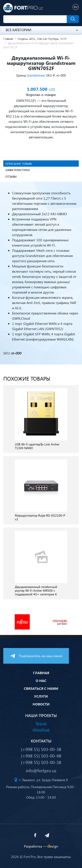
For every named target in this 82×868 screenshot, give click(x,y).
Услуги (41, 696)
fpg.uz (41, 723)
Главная (8, 39)
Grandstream (36, 75)
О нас (41, 681)
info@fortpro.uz (41, 770)
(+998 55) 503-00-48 (41, 756)
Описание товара (19, 164)
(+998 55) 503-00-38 (41, 749)
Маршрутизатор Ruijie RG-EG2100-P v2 (40, 517)
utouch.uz (41, 729)
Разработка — (41, 846)
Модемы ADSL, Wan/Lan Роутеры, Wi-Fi (42, 39)
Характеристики (18, 170)
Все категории (42, 30)
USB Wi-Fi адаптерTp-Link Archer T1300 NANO (37, 446)
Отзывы (11, 176)
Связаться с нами (41, 688)
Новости (41, 704)
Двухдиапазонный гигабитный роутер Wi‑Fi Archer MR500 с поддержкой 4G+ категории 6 (36, 591)
